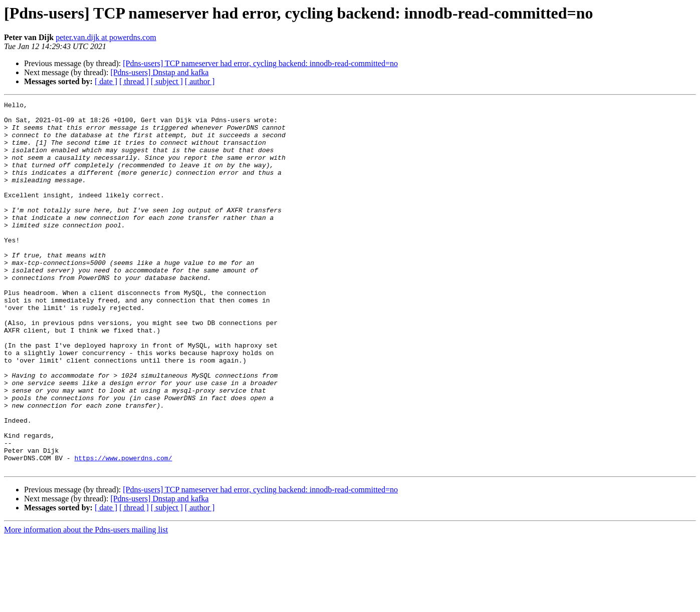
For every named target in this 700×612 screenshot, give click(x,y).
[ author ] (200, 81)
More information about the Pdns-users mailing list (86, 603)
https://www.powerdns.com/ (123, 530)
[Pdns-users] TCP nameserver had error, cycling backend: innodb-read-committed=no (260, 63)
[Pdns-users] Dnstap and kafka (159, 72)
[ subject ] (167, 81)
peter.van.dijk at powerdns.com (106, 37)
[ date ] (106, 81)
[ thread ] (134, 81)
